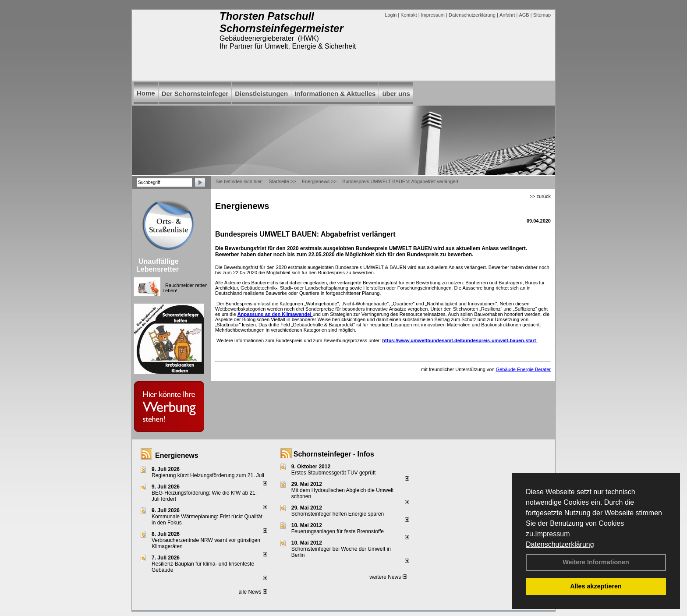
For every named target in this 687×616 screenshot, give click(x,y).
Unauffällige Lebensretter (158, 265)
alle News (253, 592)
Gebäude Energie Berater (523, 369)
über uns (396, 94)
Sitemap (542, 15)
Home (146, 93)
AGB (524, 15)
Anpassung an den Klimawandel (275, 314)
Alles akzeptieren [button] (596, 586)
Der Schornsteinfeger (195, 94)
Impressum (552, 534)
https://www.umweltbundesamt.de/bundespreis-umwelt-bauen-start (460, 340)
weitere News (388, 577)
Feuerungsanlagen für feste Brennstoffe (338, 531)
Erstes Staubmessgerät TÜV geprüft (334, 473)
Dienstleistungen (261, 94)
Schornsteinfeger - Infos (334, 454)
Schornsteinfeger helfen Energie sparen (338, 514)
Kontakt (409, 15)
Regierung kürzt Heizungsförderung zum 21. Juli (208, 475)
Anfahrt (507, 15)
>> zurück (540, 196)
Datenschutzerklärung (560, 544)
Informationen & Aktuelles (335, 94)
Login (391, 15)
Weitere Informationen (596, 562)
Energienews (177, 455)
